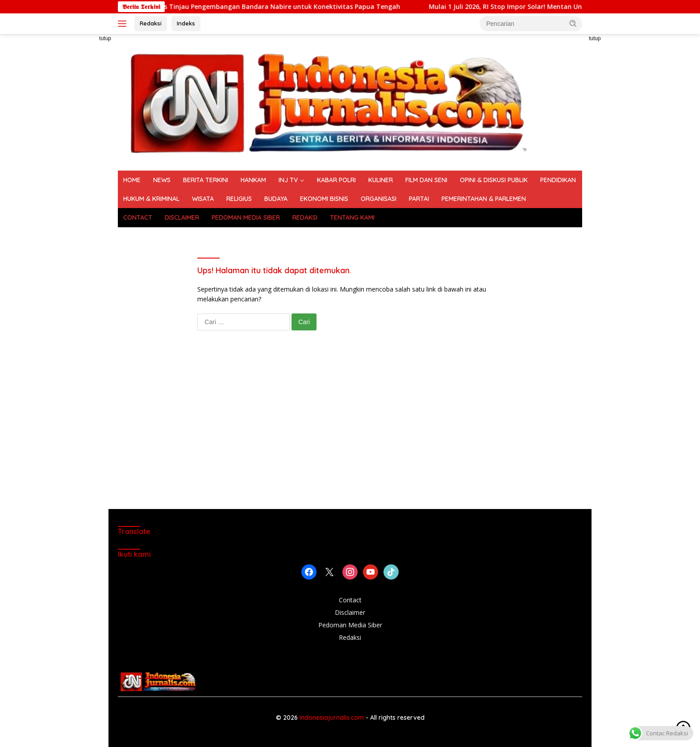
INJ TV (288, 180)
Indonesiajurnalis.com (333, 718)
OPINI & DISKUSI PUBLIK (494, 180)
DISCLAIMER (182, 217)
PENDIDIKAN (558, 180)
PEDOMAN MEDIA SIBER (246, 217)
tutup (105, 38)
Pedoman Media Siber (350, 625)
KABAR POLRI (336, 180)
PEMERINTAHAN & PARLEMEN (484, 199)
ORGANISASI (379, 199)
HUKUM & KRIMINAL (151, 199)
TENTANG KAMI (352, 217)
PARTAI (419, 199)
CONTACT (138, 217)
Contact (350, 600)
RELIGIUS (239, 199)
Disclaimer (350, 612)
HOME (132, 180)
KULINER (381, 180)
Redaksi (151, 23)
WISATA (203, 199)
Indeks (186, 23)
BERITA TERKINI (206, 180)
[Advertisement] (78, 168)
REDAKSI (305, 217)
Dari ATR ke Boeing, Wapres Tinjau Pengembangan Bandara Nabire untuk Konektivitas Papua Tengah (281, 7)
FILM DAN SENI (426, 180)
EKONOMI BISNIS (324, 199)
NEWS (162, 180)
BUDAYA (276, 199)
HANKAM (253, 180)
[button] (573, 23)
